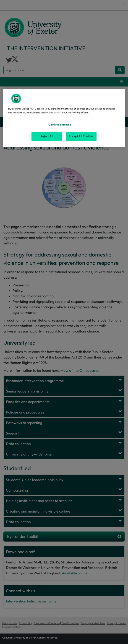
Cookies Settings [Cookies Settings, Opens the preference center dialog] (60, 125)
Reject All (47, 136)
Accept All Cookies (81, 136)
